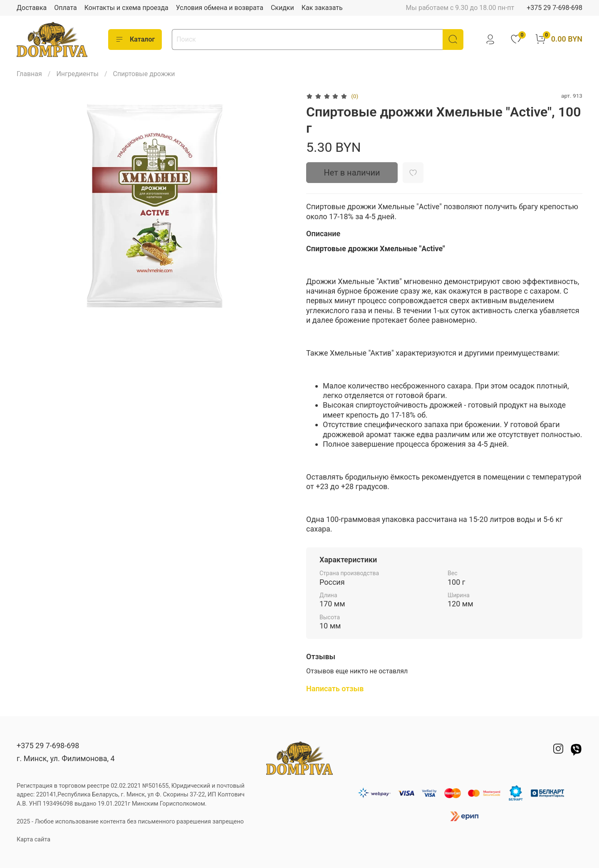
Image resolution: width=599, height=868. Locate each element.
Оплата (65, 8)
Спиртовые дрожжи (144, 74)
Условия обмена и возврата (220, 8)
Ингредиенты (77, 74)
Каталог (135, 40)
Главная (29, 74)
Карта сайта (33, 840)
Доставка (32, 8)
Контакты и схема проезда (126, 8)
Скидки (282, 8)
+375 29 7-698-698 (554, 8)
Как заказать (322, 8)
